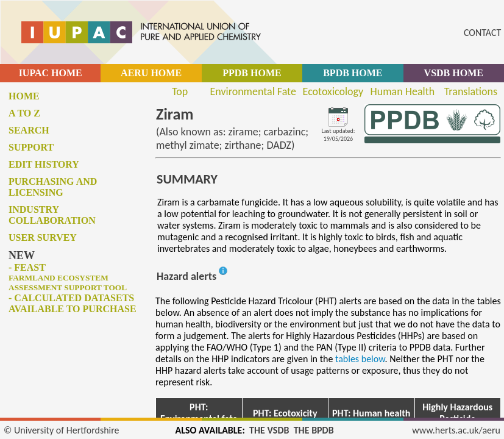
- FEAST (68, 277)
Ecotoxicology (333, 91)
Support (31, 147)
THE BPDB (314, 430)
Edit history (44, 164)
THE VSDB (269, 430)
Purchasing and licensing (53, 187)
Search (29, 130)
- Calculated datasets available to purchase (73, 303)
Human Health (403, 91)
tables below (360, 359)
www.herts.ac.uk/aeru (456, 430)
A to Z (24, 113)
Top (180, 91)
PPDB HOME (252, 73)
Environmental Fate (253, 91)
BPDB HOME (353, 73)
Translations (471, 91)
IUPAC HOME (51, 73)
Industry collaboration (52, 215)
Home (24, 96)
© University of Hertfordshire (62, 430)
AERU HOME (151, 73)
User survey (43, 237)
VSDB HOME (454, 73)
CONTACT (482, 33)
